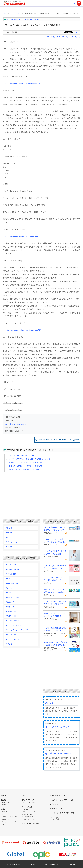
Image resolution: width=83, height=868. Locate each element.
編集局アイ (6, 809)
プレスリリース (15, 13)
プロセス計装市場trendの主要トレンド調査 (25, 466)
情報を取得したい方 (57, 809)
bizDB (51, 703)
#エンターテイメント (14, 621)
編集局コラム (6, 819)
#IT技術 (9, 579)
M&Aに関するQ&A (28, 817)
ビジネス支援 (27, 807)
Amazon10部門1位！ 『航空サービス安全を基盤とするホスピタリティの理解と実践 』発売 (55, 644)
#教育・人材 (11, 616)
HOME (4, 796)
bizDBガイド (5, 803)
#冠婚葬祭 (10, 602)
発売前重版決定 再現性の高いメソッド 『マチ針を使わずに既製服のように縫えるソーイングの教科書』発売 (55, 629)
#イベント (10, 537)
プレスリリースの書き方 (59, 727)
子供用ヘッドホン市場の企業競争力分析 (24, 470)
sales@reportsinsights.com (16, 424)
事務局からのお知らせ (52, 864)
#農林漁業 (10, 607)
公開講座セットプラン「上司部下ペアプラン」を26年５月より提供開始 (55, 591)
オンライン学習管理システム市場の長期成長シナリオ (29, 459)
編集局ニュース (6, 812)
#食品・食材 (11, 611)
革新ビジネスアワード (58, 796)
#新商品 (9, 533)
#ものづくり (11, 565)
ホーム (5, 13)
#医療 (8, 593)
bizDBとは (5, 805)
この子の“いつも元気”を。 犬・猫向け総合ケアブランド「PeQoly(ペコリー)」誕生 (55, 579)
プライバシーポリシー (12, 864)
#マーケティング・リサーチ (71, 37)
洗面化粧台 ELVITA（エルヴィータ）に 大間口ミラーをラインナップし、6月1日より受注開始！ (55, 615)
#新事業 (9, 528)
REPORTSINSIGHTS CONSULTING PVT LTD (24, 19)
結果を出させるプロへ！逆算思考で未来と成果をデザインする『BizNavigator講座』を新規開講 (55, 603)
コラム (25, 796)
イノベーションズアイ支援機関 (62, 813)
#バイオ (9, 588)
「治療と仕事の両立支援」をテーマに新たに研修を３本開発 (55, 541)
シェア (77, 32)
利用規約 (32, 864)
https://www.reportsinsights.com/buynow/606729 (22, 236)
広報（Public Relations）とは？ (62, 753)
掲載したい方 (55, 804)
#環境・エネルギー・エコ (16, 569)
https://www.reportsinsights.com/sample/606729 (21, 84)
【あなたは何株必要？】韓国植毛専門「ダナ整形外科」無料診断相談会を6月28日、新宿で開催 (55, 553)
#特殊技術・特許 (13, 583)
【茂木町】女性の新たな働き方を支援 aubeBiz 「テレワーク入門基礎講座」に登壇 (55, 567)
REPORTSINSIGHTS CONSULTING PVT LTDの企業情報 (59, 440)
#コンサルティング (54, 37)
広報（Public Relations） (9, 822)
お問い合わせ (74, 864)
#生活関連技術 (12, 574)
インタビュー (6, 814)
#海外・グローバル (14, 635)
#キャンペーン (12, 542)
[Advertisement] (41, 492)
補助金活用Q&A (27, 814)
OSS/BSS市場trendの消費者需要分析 (23, 455)
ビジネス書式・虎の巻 (29, 819)
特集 (3, 824)
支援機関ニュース (28, 809)
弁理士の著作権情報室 (31, 824)
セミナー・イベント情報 (30, 812)
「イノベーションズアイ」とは (62, 800)
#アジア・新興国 (13, 639)
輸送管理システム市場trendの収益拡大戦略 (25, 462)
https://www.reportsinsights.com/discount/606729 (22, 330)
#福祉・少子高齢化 (14, 597)
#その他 (9, 547)
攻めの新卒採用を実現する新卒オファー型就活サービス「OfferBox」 (55, 529)
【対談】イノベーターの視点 (10, 817)
